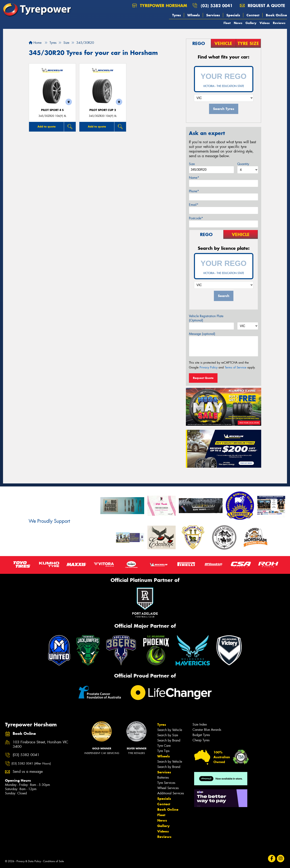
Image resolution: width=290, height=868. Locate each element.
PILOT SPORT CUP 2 (103, 110)
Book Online (276, 15)
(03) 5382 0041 (217, 6)
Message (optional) (202, 334)
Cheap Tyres (201, 740)
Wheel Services (168, 788)
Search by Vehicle (170, 730)
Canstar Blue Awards (207, 730)
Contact (253, 15)
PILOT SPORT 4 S (52, 110)
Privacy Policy (209, 367)
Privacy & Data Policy (29, 861)
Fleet (227, 23)
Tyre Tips (163, 751)
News (238, 23)
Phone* (194, 191)
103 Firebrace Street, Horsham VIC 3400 (40, 745)
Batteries (163, 778)
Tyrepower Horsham (160, 6)
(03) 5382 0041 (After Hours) (31, 763)
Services (213, 15)
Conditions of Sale (53, 861)
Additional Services (171, 793)
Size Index (200, 724)
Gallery (251, 23)
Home (35, 43)
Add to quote (47, 127)
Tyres (177, 15)
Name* (194, 178)
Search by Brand (169, 740)
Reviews (279, 23)
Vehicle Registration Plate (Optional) (206, 318)
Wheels (194, 15)
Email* (194, 205)
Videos (265, 23)
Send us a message (28, 772)
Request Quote (203, 378)
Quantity (243, 164)
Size (192, 164)
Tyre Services (166, 783)
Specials (233, 15)
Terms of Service (236, 367)
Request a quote (262, 6)
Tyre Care (164, 746)
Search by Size (168, 735)
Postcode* (196, 218)
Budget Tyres (201, 735)
